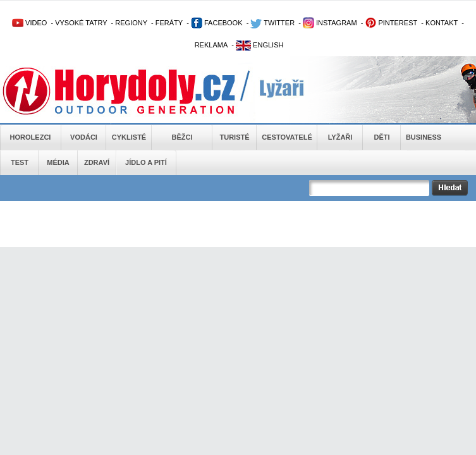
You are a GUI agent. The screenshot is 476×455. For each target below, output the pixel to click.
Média (58, 162)
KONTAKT (442, 23)
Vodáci (84, 137)
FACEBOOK (217, 23)
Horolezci (31, 137)
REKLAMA (211, 45)
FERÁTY (169, 23)
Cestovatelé (287, 137)
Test (20, 162)
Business (424, 137)
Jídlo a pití (146, 162)
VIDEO (29, 23)
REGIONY (131, 23)
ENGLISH (259, 45)
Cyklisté (129, 137)
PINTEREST (391, 23)
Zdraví (97, 162)
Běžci (182, 137)
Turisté (234, 137)
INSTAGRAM (330, 23)
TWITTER (272, 23)
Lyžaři (340, 137)
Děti (381, 137)
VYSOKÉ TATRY (81, 23)
